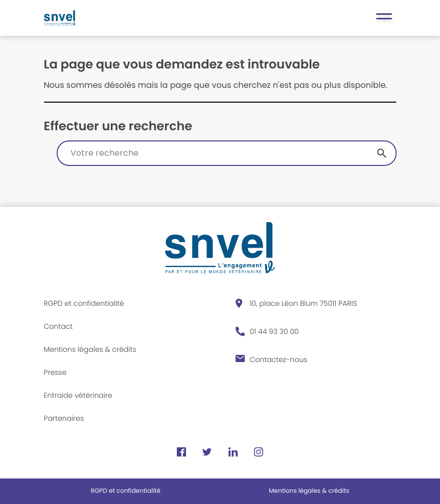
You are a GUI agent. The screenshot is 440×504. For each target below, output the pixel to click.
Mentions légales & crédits (90, 349)
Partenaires (64, 418)
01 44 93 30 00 (274, 331)
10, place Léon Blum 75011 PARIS (304, 303)
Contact (59, 326)
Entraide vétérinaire (78, 395)
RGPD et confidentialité (84, 303)
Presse (55, 372)
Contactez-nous (279, 359)
